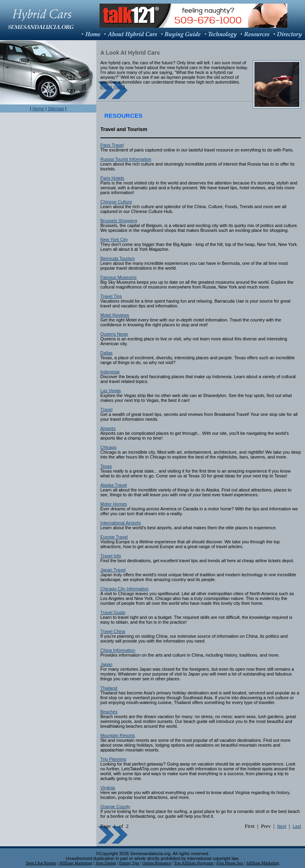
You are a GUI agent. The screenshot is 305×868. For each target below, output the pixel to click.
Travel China (113, 631)
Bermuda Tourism (118, 258)
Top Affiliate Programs (194, 863)
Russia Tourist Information (126, 159)
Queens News (114, 334)
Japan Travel (113, 570)
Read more (112, 87)
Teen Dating (106, 863)
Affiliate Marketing (76, 863)
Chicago (108, 447)
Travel (106, 409)
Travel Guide (113, 612)
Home (38, 108)
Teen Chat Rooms (41, 863)
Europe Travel (114, 537)
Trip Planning (113, 759)
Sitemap (56, 108)
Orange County (115, 807)
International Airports (121, 523)
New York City (114, 240)
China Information (118, 650)
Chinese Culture (116, 202)
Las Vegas (111, 391)
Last (297, 826)
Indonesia (110, 372)
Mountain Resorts (118, 735)
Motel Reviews (115, 315)
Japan (106, 664)
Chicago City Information (124, 589)
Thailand (109, 688)
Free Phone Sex (230, 863)
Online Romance (157, 863)
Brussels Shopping (119, 221)
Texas (106, 466)
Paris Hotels (112, 178)
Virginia (108, 788)
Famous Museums (118, 277)
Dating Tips (129, 863)
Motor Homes (114, 504)
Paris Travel (112, 145)
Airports (108, 428)
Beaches (109, 712)
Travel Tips (111, 296)
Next (282, 826)
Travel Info (111, 556)
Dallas (107, 353)
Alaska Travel (114, 485)
